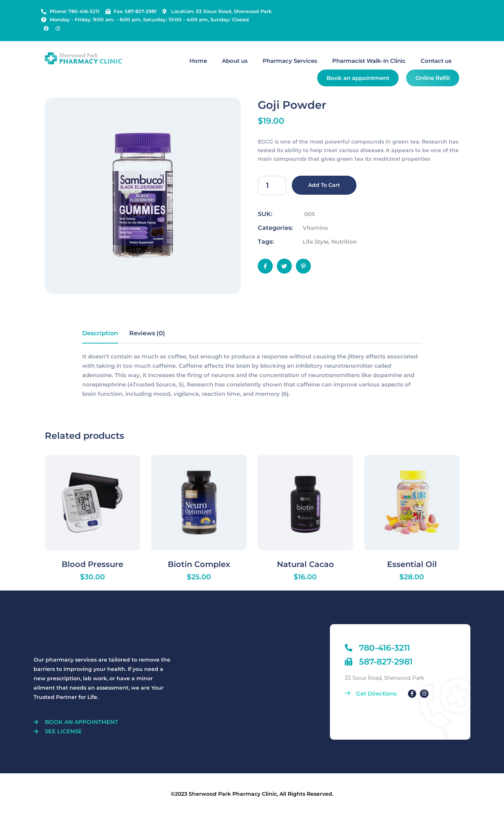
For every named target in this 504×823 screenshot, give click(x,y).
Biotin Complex (199, 564)
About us (235, 61)
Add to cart (324, 185)
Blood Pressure (92, 564)
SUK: (265, 214)
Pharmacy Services (290, 61)
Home (198, 61)
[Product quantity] (272, 185)
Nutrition (344, 242)
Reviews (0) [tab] (147, 333)
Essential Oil (412, 564)
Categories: (275, 228)
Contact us (436, 61)
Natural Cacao (305, 564)
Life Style (316, 242)
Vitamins (315, 228)
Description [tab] (100, 333)
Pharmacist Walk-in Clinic (369, 61)
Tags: (266, 242)
